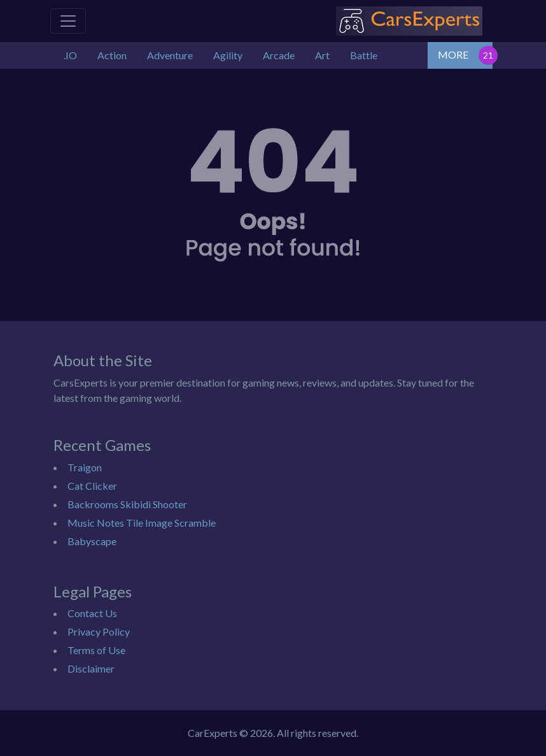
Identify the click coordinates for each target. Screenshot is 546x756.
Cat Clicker (92, 486)
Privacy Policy (99, 631)
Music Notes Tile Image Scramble (142, 523)
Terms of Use (96, 650)
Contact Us (92, 613)
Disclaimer (91, 668)
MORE (453, 54)
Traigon (85, 467)
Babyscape (92, 541)
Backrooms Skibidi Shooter (127, 504)
